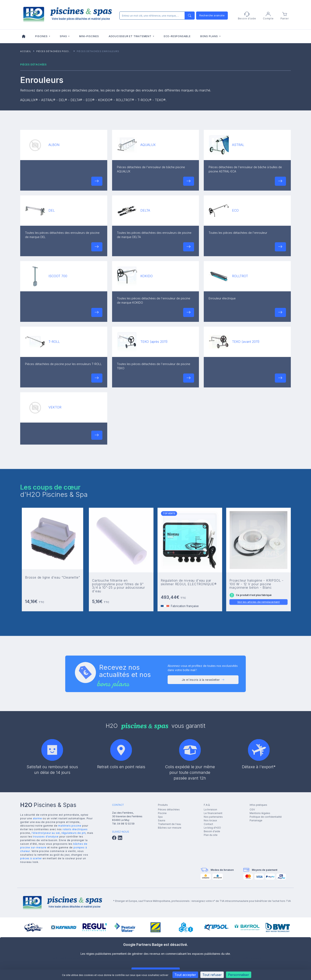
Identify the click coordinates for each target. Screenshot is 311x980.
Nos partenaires (213, 817)
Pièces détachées (169, 809)
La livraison (210, 809)
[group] (33, 927)
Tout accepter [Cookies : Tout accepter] (185, 975)
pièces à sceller (31, 858)
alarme (37, 818)
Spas (64, 36)
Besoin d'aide (212, 831)
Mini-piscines (89, 36)
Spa (160, 817)
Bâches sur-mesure (170, 828)
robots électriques (75, 829)
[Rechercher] (156, 16)
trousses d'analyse (46, 837)
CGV (252, 809)
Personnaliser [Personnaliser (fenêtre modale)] (239, 975)
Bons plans (210, 36)
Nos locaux (210, 820)
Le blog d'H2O (212, 828)
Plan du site (211, 835)
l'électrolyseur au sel (46, 833)
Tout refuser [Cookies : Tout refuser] (212, 975)
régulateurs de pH (74, 833)
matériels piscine (70, 826)
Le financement (213, 813)
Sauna (162, 820)
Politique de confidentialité (266, 817)
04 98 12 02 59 (126, 824)
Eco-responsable (177, 36)
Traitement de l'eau (169, 824)
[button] (97, 181)
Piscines (42, 36)
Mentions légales (260, 813)
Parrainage (256, 820)
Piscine (162, 813)
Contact (208, 824)
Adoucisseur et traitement (130, 36)
